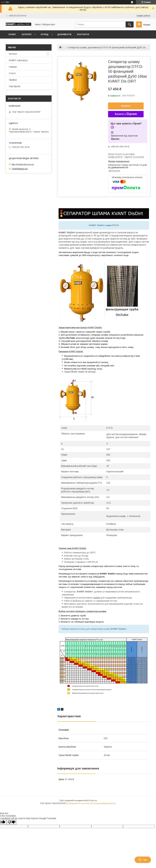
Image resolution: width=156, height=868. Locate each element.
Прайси (13, 80)
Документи (64, 34)
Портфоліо (15, 86)
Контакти (83, 34)
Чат (143, 860)
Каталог (27, 34)
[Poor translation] (12, 822)
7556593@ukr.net (20, 169)
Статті (12, 73)
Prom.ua (93, 801)
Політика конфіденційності (104, 803)
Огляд (44, 34)
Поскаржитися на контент (79, 803)
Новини (13, 67)
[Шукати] (130, 24)
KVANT (12, 34)
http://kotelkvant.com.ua (23, 164)
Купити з (126, 114)
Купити (126, 106)
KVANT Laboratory (18, 60)
